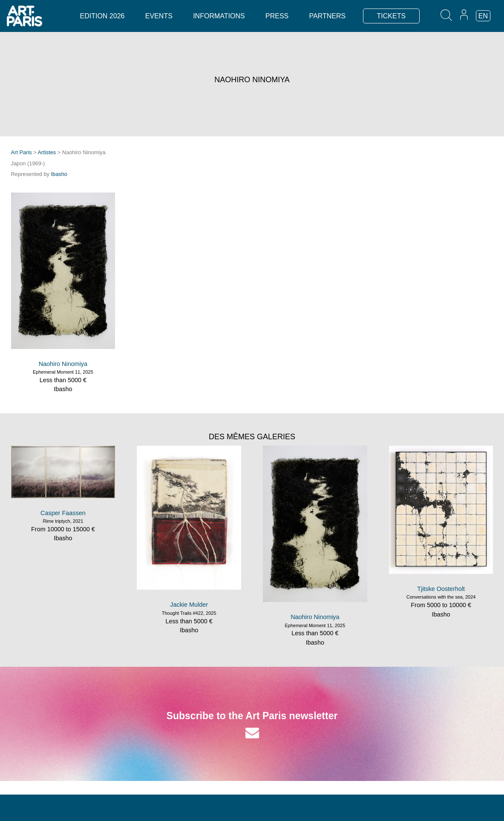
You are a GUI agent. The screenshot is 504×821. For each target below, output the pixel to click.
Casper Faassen (63, 513)
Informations (219, 16)
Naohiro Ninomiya (63, 364)
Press (277, 16)
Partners (328, 16)
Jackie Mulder (189, 605)
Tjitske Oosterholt (441, 589)
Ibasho (59, 174)
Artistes (47, 152)
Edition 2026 (102, 16)
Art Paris (22, 152)
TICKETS (392, 16)
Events (159, 16)
